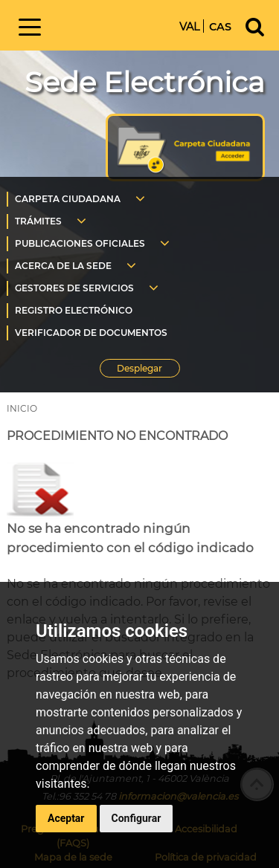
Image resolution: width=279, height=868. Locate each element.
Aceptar (66, 818)
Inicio (115, 24)
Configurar (137, 818)
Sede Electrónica (145, 82)
